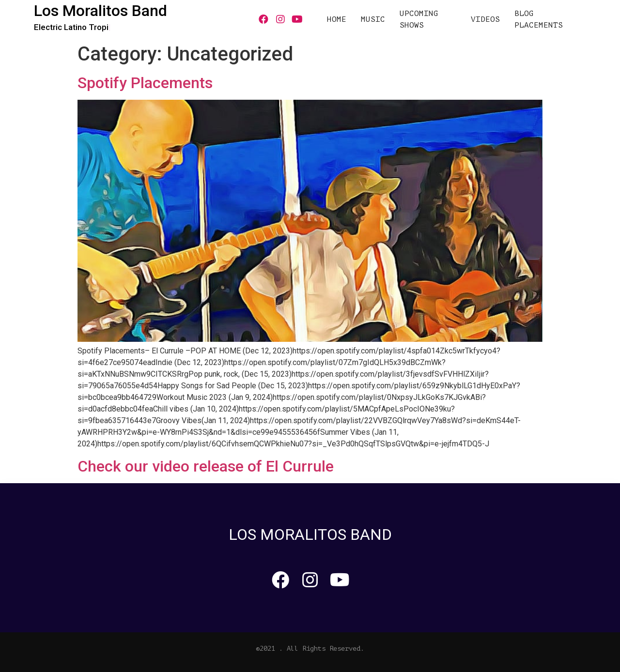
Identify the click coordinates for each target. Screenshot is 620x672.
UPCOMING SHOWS (419, 19)
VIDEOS (485, 19)
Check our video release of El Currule (206, 466)
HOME (337, 19)
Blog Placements (539, 19)
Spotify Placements (145, 83)
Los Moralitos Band (101, 11)
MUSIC (373, 19)
